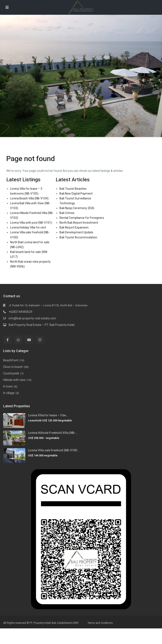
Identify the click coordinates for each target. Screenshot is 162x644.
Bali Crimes (67, 213)
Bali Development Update (76, 232)
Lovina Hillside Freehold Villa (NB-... (53, 433)
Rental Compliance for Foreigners (82, 218)
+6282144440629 (20, 312)
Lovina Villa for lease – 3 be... (48, 415)
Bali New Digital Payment (76, 194)
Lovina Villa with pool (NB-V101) (31, 223)
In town (8, 386)
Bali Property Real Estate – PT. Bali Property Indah (42, 325)
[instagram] (40, 340)
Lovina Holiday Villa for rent (28, 227)
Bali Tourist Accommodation (78, 237)
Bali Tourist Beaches (73, 189)
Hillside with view (14, 380)
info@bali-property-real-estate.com (32, 318)
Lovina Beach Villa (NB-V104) (29, 198)
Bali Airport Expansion (74, 227)
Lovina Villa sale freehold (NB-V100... (54, 450)
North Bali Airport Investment (79, 223)
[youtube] (29, 340)
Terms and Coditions (100, 623)
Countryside (11, 373)
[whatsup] (18, 340)
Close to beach (13, 367)
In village (9, 393)
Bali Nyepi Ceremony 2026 (77, 208)
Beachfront (11, 360)
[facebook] (7, 340)
